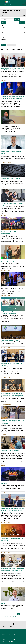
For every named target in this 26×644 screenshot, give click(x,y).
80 (13, 616)
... (9, 614)
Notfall (3, 624)
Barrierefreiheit (12, 634)
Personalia (4, 244)
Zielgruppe (3, 40)
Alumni (3, 134)
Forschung (4, 434)
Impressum (12, 632)
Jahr (2, 25)
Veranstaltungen (6, 109)
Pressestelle (4, 641)
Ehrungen (4, 80)
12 (5, 616)
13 (8, 616)
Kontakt (10, 624)
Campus (3, 52)
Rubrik (2, 30)
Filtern (4, 45)
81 (16, 616)
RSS (22, 23)
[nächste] (19, 616)
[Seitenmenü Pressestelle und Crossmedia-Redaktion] (13, 16)
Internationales (5, 216)
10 (19, 614)
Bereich (3, 35)
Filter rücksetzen (11, 45)
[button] (22, 3)
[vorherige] (2, 614)
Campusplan (18, 624)
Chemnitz (12, 626)
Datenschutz (20, 632)
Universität (4, 626)
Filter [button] (3, 23)
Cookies (4, 634)
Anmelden (4, 632)
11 (21, 614)
